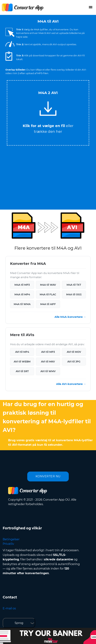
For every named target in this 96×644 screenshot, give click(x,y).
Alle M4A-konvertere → (70, 317)
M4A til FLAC (48, 294)
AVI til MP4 (22, 352)
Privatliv (8, 544)
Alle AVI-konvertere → (71, 384)
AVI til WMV (48, 371)
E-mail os (9, 608)
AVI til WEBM (22, 362)
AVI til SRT (22, 371)
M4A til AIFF (48, 304)
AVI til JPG (74, 362)
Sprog (19, 623)
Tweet (62, 79)
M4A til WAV (48, 285)
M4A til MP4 (22, 294)
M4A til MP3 (22, 285)
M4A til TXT (74, 285)
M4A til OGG (74, 294)
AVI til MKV (48, 362)
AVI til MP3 (48, 352)
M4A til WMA (22, 304)
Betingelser (11, 539)
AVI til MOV (74, 352)
